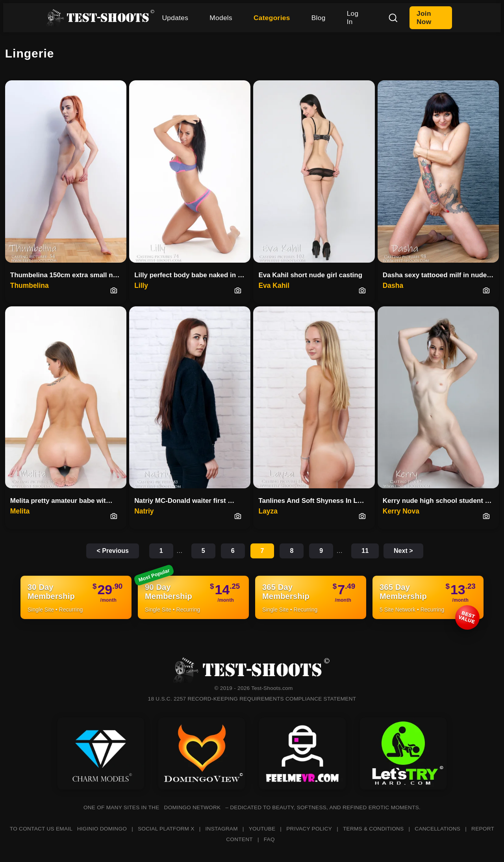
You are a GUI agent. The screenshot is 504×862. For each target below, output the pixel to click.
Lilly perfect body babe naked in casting (192, 275)
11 (365, 551)
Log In (353, 18)
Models (221, 18)
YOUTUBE (262, 829)
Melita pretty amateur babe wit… (61, 501)
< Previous (112, 551)
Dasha (393, 285)
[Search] (393, 18)
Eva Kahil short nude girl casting (310, 275)
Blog (319, 18)
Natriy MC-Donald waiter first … (184, 501)
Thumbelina (30, 285)
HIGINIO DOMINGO (102, 829)
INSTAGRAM (222, 829)
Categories (272, 18)
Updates (175, 18)
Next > (403, 551)
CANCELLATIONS (437, 829)
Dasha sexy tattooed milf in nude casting (441, 275)
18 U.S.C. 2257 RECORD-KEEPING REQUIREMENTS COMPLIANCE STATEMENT (252, 699)
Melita (20, 511)
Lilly (141, 285)
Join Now (424, 18)
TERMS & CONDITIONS (373, 829)
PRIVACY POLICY (309, 829)
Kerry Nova (401, 511)
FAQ (269, 839)
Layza (268, 511)
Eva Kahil (274, 285)
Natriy (144, 511)
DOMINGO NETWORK (193, 807)
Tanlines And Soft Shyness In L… (311, 501)
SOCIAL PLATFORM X (166, 829)
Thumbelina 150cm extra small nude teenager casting (68, 275)
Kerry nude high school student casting (441, 501)
